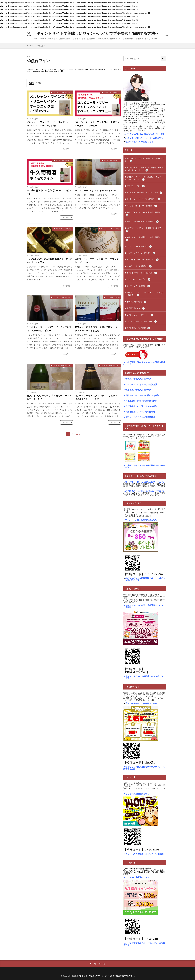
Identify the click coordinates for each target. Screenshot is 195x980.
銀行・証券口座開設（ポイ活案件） (143, 222)
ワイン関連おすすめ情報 (113, 297)
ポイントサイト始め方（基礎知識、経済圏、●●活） (144, 160)
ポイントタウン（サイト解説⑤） (142, 273)
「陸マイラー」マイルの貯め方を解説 (142, 395)
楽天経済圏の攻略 (136, 308)
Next (77, 434)
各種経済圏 (127, 39)
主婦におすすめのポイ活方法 (138, 379)
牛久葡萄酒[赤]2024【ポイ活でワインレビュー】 (49, 192)
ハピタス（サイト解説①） (139, 247)
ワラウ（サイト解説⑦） (138, 286)
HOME (31, 46)
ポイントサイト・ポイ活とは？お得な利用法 (51, 39)
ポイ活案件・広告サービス (108, 39)
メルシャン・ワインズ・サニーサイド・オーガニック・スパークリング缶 (49, 124)
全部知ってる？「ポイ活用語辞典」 (141, 417)
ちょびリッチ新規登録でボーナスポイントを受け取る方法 (144, 768)
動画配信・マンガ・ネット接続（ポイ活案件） (145, 229)
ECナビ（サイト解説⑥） (138, 279)
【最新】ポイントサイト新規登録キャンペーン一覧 (144, 466)
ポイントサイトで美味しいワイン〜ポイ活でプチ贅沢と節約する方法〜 (98, 33)
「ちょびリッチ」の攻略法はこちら (141, 703)
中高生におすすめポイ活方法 (138, 390)
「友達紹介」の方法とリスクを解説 (141, 406)
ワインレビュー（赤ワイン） (112, 92)
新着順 (32, 83)
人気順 (38, 83)
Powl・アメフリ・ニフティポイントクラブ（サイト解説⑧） (144, 294)
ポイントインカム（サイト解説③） (143, 260)
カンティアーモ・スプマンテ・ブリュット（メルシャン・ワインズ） (96, 397)
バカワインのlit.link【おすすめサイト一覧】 (145, 134)
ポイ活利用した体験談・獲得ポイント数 (144, 193)
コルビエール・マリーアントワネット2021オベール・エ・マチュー (97, 124)
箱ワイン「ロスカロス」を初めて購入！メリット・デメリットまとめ (97, 329)
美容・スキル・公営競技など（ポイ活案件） (144, 239)
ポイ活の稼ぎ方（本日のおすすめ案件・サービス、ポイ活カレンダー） (144, 169)
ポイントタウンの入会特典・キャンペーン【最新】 (143, 677)
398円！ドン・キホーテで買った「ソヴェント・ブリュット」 (97, 261)
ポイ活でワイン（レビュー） (147, 39)
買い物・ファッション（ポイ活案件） (143, 199)
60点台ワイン (42, 46)
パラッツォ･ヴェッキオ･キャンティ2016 (95, 190)
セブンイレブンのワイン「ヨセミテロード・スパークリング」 (49, 397)
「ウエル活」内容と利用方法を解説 (141, 401)
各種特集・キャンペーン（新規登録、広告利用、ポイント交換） (143, 178)
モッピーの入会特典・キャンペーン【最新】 (145, 854)
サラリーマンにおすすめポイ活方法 (141, 384)
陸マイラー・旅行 (136, 186)
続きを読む (67, 149)
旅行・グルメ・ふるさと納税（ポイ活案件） (144, 214)
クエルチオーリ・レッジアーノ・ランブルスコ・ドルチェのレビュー (49, 329)
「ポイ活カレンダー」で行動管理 (140, 412)
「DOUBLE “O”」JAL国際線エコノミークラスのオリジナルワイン (49, 261)
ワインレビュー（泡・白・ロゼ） (62, 92)
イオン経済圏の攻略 (136, 302)
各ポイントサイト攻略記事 (83, 39)
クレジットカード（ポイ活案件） (142, 206)
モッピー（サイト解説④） (139, 266)
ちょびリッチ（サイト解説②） (141, 253)
